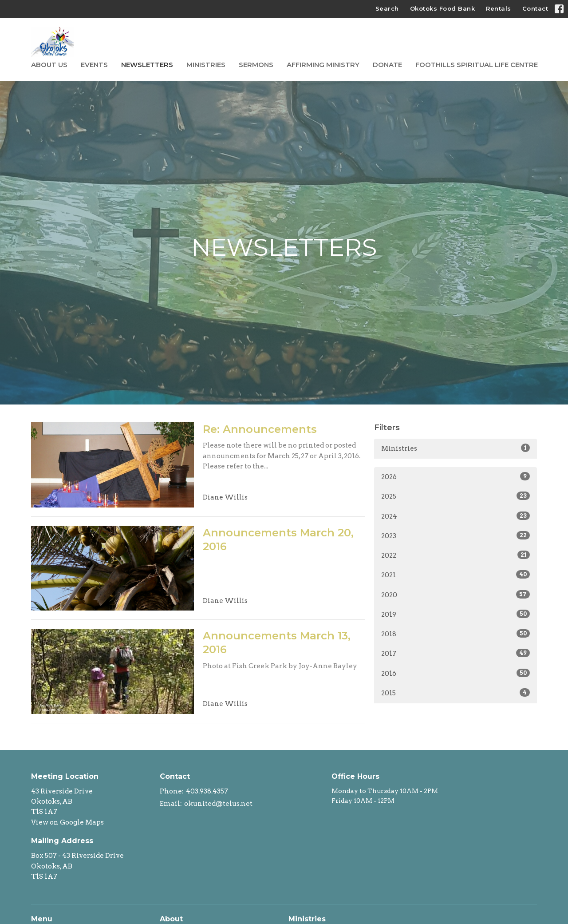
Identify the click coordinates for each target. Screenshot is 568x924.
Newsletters (147, 65)
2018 (456, 634)
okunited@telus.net (218, 804)
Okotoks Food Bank (443, 8)
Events (94, 65)
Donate (387, 65)
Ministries (206, 65)
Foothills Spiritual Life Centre (477, 65)
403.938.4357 (207, 791)
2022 (456, 555)
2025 (456, 496)
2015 (456, 693)
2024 (456, 516)
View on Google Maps (67, 822)
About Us (49, 65)
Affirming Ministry (323, 65)
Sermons (256, 65)
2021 (456, 575)
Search (387, 8)
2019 (456, 614)
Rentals (499, 8)
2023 (456, 535)
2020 (456, 595)
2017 (456, 653)
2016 (456, 673)
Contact (535, 8)
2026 (456, 476)
